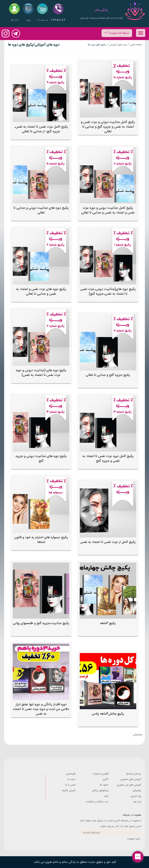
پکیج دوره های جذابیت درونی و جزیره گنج (41, 459)
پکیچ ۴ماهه (108, 623)
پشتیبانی (137, 791)
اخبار (106, 796)
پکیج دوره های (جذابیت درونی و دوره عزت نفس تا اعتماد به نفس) (41, 373)
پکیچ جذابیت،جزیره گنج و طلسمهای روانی (41, 623)
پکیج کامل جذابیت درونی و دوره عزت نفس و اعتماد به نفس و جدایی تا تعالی (108, 210)
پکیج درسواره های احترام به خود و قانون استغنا (41, 540)
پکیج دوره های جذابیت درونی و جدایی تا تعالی (41, 210)
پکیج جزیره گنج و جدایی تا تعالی (108, 375)
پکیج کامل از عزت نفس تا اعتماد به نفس (108, 542)
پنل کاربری (136, 796)
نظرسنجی (71, 774)
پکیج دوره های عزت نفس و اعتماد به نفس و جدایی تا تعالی (41, 292)
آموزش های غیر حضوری (129, 785)
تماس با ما (70, 785)
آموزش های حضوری (131, 779)
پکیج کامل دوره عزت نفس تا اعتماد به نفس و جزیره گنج (108, 459)
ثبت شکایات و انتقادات (97, 802)
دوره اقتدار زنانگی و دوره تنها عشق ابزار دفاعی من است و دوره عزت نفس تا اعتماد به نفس (41, 709)
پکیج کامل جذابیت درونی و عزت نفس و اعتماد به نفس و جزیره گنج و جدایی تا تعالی (108, 127)
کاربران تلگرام (69, 791)
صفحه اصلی (136, 45)
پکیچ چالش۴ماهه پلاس (108, 714)
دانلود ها (104, 785)
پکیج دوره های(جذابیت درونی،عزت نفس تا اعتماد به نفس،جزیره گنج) (108, 292)
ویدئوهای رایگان (100, 791)
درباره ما (72, 779)
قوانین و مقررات (100, 774)
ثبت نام (137, 802)
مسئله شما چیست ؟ (117, 33)
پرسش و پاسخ (134, 774)
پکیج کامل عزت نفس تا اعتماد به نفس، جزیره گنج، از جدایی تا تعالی (41, 129)
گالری (106, 779)
